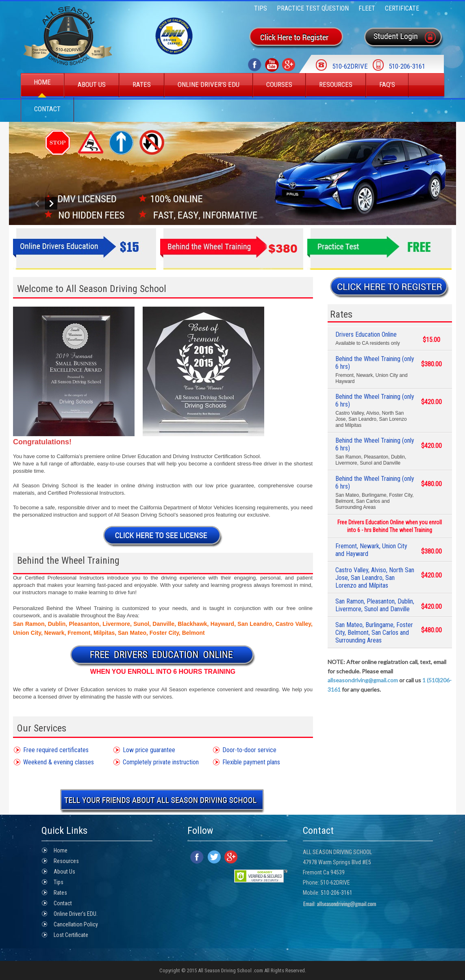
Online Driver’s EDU (209, 84)
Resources (336, 84)
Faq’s (387, 84)
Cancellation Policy (76, 924)
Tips (261, 8)
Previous (38, 203)
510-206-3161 (337, 893)
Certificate (402, 8)
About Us (92, 84)
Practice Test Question (313, 8)
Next (51, 203)
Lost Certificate (71, 935)
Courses (279, 84)
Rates (142, 84)
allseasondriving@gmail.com (363, 680)
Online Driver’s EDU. (76, 914)
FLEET (367, 8)
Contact (47, 109)
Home (42, 82)
